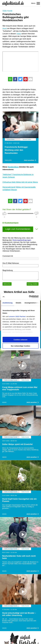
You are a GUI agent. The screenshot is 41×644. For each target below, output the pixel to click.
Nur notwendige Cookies (21, 346)
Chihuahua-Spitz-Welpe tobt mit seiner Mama (20, 182)
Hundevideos (13, 167)
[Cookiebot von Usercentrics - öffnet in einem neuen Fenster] (29, 297)
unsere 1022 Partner (17, 316)
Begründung (8, 270)
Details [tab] (18, 303)
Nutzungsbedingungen (22, 240)
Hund (5, 28)
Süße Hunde (7, 11)
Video (19, 34)
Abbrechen (7, 284)
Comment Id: (8, 256)
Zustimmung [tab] (7, 303)
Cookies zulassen (21, 340)
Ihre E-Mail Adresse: (11, 263)
